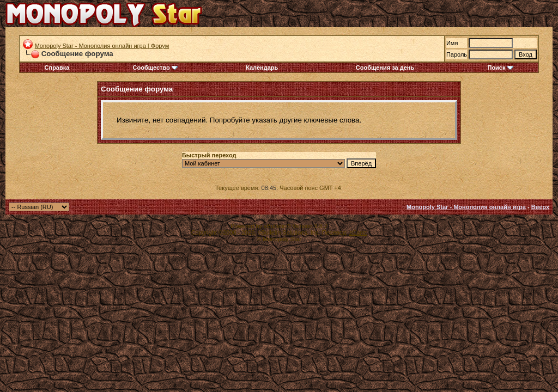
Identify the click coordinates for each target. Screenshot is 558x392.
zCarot (358, 232)
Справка (57, 68)
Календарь (262, 68)
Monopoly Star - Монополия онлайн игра (466, 207)
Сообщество (155, 68)
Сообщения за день (385, 68)
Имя (452, 43)
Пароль (457, 54)
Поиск (500, 68)
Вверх (540, 207)
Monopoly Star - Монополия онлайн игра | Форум (102, 46)
